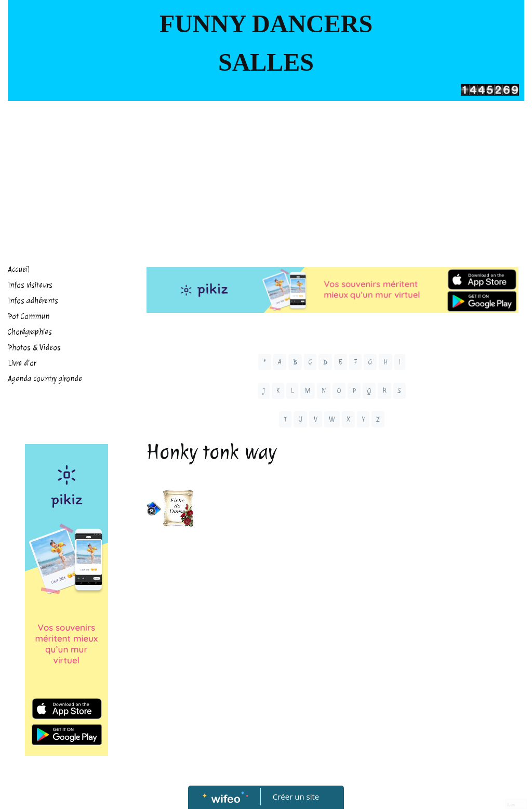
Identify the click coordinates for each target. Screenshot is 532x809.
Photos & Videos (34, 348)
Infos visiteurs (30, 285)
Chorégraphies (30, 332)
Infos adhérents (33, 301)
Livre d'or (22, 363)
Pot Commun (29, 316)
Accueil (19, 270)
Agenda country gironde (45, 379)
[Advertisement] (266, 179)
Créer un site (296, 797)
